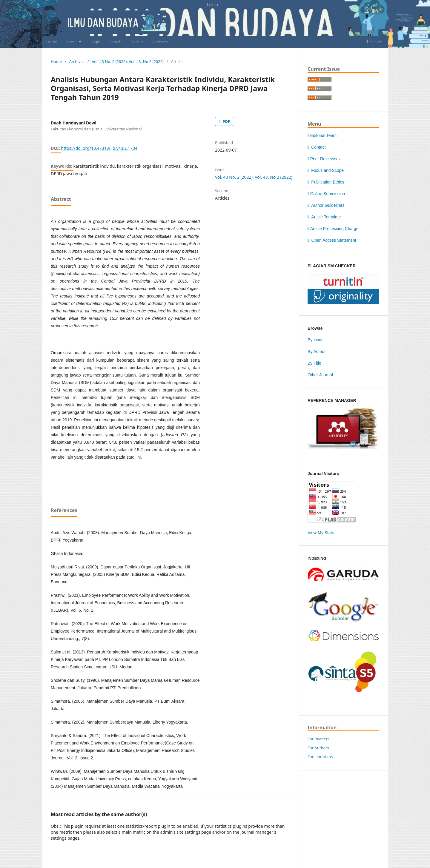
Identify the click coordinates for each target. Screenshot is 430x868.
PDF (226, 121)
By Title (314, 363)
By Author (317, 351)
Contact (317, 147)
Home (52, 42)
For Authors (318, 748)
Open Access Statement (332, 240)
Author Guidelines (326, 205)
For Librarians (320, 757)
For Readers (318, 739)
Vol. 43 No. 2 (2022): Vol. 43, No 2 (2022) (128, 61)
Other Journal (320, 375)
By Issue (316, 340)
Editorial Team (322, 135)
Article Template (324, 217)
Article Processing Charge (333, 229)
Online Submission (326, 194)
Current (137, 42)
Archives (161, 42)
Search (115, 42)
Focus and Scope (326, 170)
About (72, 42)
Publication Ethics (326, 182)
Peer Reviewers (324, 159)
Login (95, 42)
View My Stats (321, 533)
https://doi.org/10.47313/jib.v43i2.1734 (99, 148)
